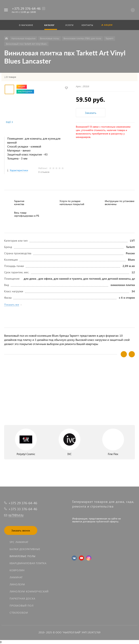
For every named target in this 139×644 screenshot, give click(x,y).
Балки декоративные (25, 549)
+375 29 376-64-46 (26, 8)
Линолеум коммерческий (29, 591)
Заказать (91, 113)
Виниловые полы (23, 556)
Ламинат (16, 577)
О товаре (11, 77)
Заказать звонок (21, 530)
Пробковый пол (22, 606)
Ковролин (17, 570)
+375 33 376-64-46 (23, 509)
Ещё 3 (9, 122)
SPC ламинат (19, 542)
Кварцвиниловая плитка (28, 563)
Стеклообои (19, 613)
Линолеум (17, 584)
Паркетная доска (22, 598)
